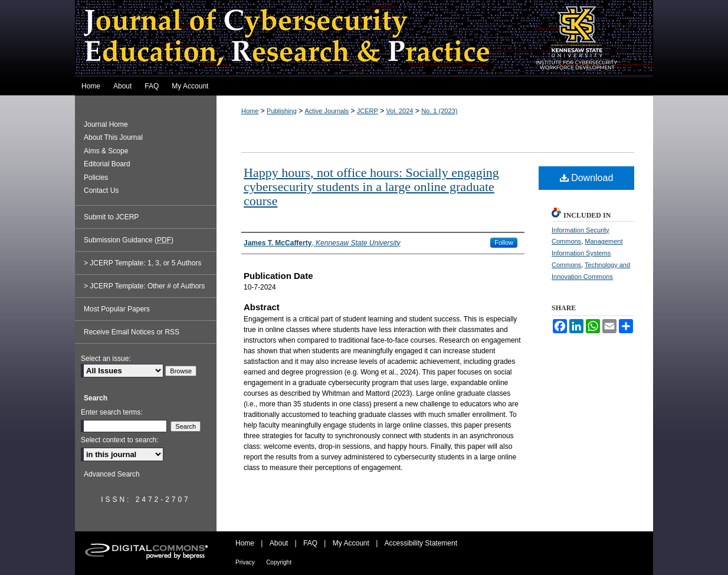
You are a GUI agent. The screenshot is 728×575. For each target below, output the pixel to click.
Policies (96, 178)
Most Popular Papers (117, 309)
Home (250, 111)
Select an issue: (106, 359)
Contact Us (101, 190)
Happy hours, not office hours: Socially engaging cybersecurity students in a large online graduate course (371, 187)
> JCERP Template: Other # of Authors (144, 286)
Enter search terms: (112, 412)
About (279, 543)
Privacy (245, 562)
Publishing (282, 111)
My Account (351, 543)
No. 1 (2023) (439, 111)
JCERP (368, 111)
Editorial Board (107, 164)
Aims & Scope (106, 151)
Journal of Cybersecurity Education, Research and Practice (364, 39)
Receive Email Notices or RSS (132, 332)
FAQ (310, 543)
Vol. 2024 (400, 111)
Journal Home (106, 124)
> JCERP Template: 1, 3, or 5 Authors (142, 263)
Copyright (279, 562)
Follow (504, 242)
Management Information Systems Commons (587, 253)
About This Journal (113, 137)
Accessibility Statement (421, 543)
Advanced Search (112, 474)
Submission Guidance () (129, 240)
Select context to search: (119, 440)
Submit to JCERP (111, 217)
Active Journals (327, 111)
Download (587, 178)
